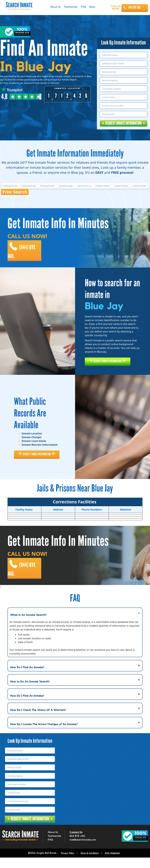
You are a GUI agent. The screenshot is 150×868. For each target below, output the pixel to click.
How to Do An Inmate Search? (30, 693)
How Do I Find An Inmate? (27, 679)
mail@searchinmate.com (83, 851)
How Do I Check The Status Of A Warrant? (38, 721)
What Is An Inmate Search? (28, 626)
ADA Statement (115, 864)
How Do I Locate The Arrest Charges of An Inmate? (44, 736)
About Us (53, 843)
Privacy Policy (65, 864)
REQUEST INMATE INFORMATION (112, 361)
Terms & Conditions (90, 864)
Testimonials (54, 847)
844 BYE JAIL (135, 8)
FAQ (50, 851)
